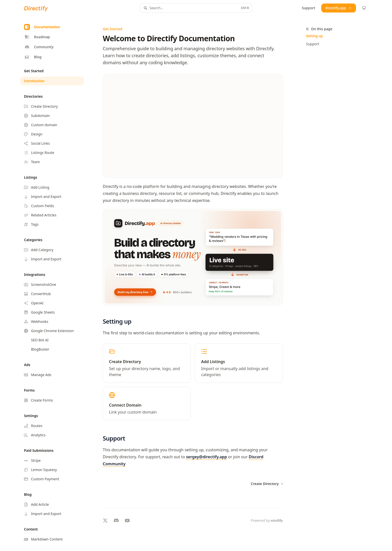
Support (313, 44)
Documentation (42, 27)
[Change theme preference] (364, 8)
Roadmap (37, 37)
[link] (147, 363)
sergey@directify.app (206, 457)
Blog (33, 57)
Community (39, 47)
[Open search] (196, 8)
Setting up (314, 36)
